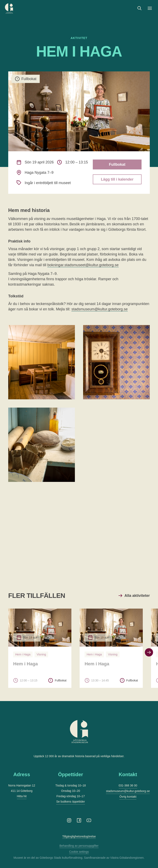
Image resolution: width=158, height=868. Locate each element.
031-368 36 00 (128, 785)
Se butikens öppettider (70, 802)
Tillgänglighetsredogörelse (79, 836)
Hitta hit (22, 796)
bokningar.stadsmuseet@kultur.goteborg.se (83, 265)
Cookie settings (79, 852)
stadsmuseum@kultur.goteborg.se (99, 309)
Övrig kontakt (128, 797)
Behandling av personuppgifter (79, 846)
